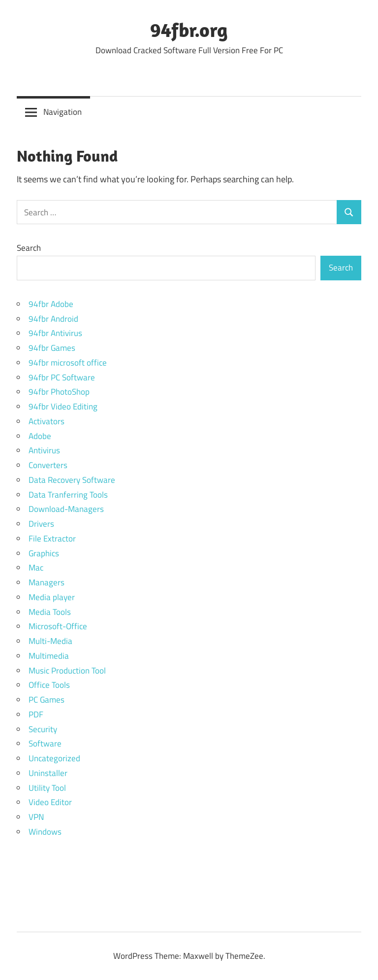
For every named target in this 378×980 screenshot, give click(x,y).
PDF (36, 714)
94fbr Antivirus (55, 333)
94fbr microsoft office (68, 363)
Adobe (40, 436)
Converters (48, 465)
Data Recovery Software (72, 480)
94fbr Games (52, 348)
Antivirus (44, 450)
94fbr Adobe (51, 304)
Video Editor (50, 802)
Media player (52, 597)
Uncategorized (54, 758)
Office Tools (49, 685)
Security (43, 729)
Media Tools (50, 612)
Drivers (41, 524)
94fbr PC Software (62, 377)
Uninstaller (48, 773)
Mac (36, 568)
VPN (36, 817)
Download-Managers (66, 509)
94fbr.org (189, 30)
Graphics (44, 553)
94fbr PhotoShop (59, 392)
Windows (45, 832)
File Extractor (52, 539)
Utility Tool (47, 788)
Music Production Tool (67, 671)
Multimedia (49, 656)
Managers (47, 582)
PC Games (47, 700)
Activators (47, 421)
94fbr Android (53, 319)
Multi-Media (50, 641)
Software (45, 743)
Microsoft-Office (58, 626)
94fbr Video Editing (63, 406)
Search (29, 248)
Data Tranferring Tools (68, 495)
